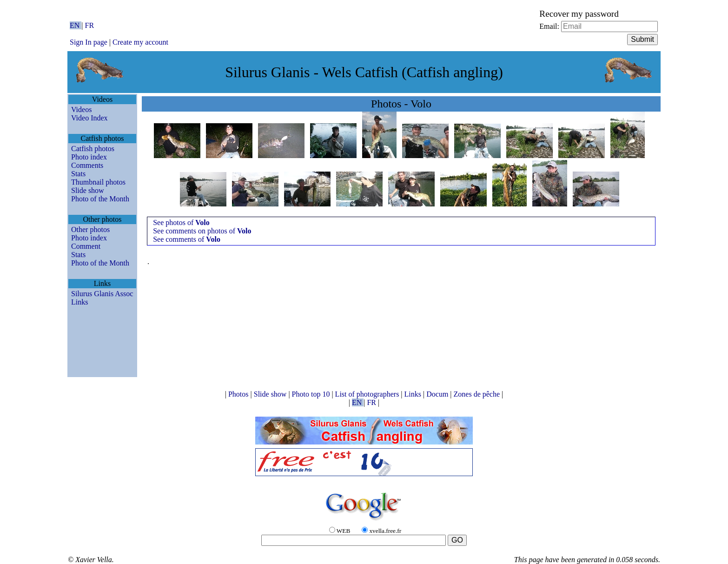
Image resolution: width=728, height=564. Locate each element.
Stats (78, 174)
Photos (239, 394)
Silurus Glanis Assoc (102, 294)
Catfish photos (93, 149)
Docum (438, 394)
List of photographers (368, 394)
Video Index (89, 118)
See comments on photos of (202, 231)
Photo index (89, 157)
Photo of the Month (100, 199)
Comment (86, 246)
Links (79, 302)
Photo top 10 (312, 394)
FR (90, 25)
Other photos (90, 229)
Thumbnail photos (98, 182)
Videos (81, 109)
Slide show (88, 190)
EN (76, 25)
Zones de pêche (478, 394)
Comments (87, 165)
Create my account (140, 42)
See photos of (181, 222)
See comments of (187, 239)
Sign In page (89, 42)
